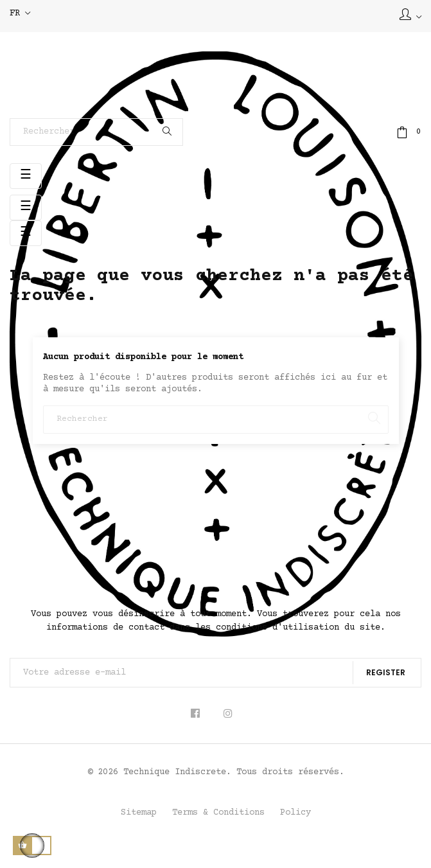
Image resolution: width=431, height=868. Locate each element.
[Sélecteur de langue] (20, 14)
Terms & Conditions (218, 813)
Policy (295, 813)
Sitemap (139, 813)
